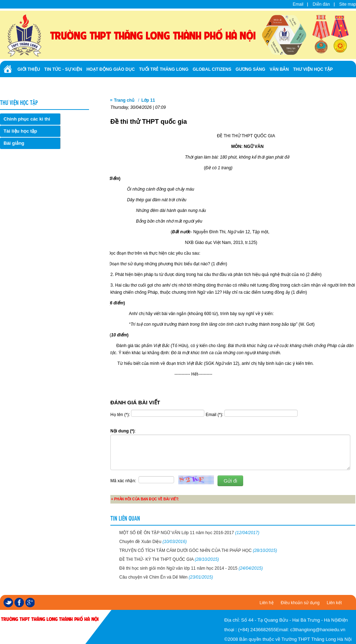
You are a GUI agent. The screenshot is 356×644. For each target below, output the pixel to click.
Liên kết (334, 603)
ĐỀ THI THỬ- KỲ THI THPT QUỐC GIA (169, 559)
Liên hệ (267, 603)
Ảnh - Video (60, 85)
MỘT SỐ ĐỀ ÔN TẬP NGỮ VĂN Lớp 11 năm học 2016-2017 (189, 533)
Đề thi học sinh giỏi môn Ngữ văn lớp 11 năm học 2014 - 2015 (191, 568)
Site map (348, 4)
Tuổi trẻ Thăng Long (164, 69)
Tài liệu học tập (20, 131)
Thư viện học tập (313, 69)
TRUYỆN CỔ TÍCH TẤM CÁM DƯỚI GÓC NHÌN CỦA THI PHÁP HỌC (198, 550)
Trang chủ (124, 100)
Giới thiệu (29, 69)
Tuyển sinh (30, 85)
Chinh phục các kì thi (27, 119)
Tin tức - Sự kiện (63, 69)
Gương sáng (250, 69)
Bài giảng (14, 143)
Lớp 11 (148, 100)
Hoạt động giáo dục (111, 69)
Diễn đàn (321, 4)
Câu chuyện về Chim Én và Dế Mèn (166, 577)
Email (298, 4)
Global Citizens (212, 69)
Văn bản (279, 69)
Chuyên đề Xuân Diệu (153, 542)
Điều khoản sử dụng (300, 603)
